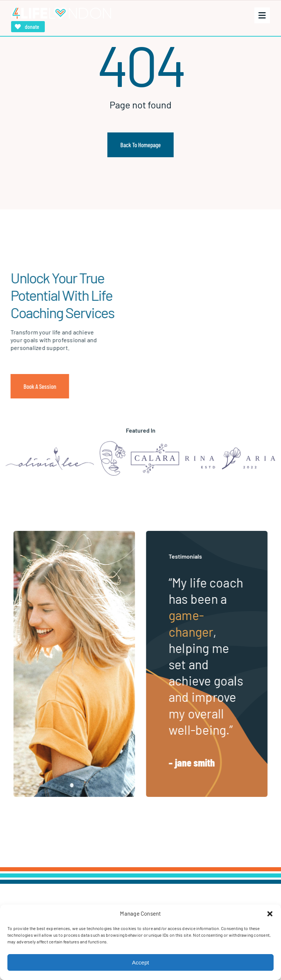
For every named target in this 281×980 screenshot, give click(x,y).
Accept (141, 962)
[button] (270, 914)
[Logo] (50, 452)
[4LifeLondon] (61, 10)
